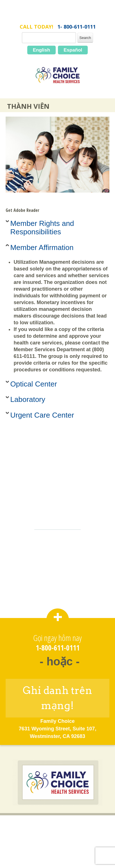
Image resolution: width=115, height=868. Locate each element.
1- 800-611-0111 (76, 27)
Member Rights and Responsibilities (42, 228)
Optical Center (33, 384)
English (41, 50)
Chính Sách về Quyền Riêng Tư (58, 841)
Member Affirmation (42, 247)
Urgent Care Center (42, 415)
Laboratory (28, 399)
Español (73, 50)
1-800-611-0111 (58, 648)
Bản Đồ (58, 850)
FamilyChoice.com (58, 16)
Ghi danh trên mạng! (58, 698)
